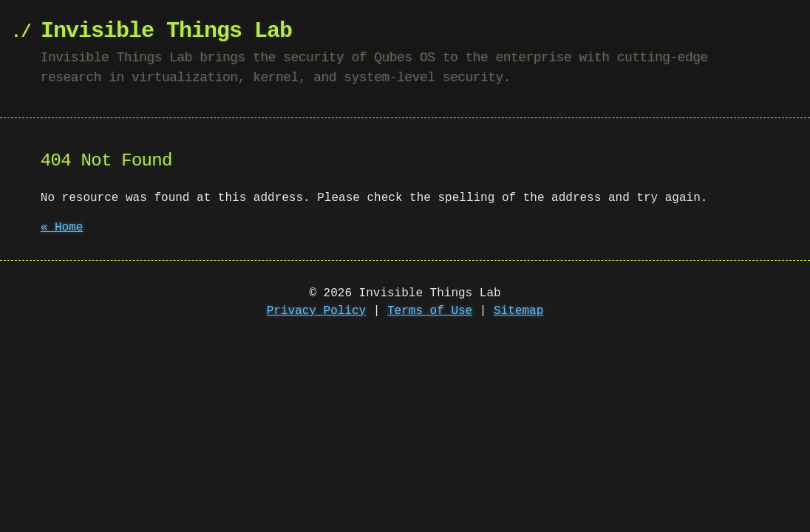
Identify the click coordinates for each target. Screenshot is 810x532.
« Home (62, 228)
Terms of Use (430, 311)
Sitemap (518, 311)
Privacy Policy (316, 311)
